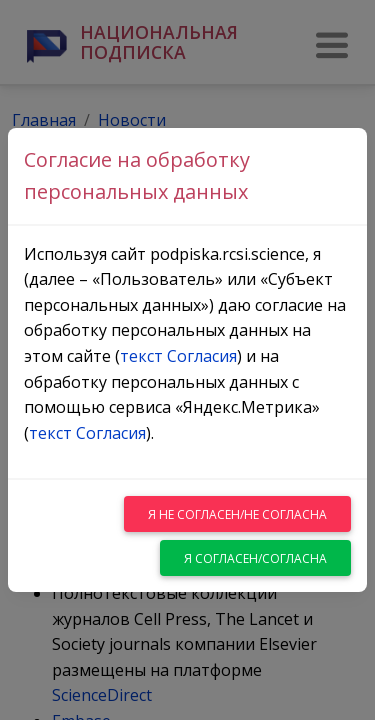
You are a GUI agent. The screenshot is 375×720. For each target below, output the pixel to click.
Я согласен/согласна (255, 558)
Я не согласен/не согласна (237, 514)
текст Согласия (178, 356)
